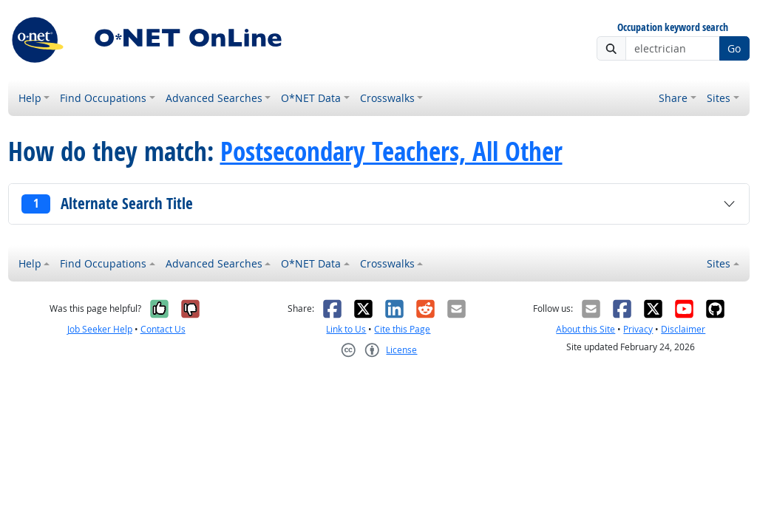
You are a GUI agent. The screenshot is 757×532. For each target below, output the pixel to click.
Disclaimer (683, 329)
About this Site (585, 329)
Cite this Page (402, 329)
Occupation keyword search (673, 28)
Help (30, 98)
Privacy (638, 329)
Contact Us (163, 329)
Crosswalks (387, 98)
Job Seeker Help (100, 329)
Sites (719, 98)
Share (673, 98)
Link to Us (346, 329)
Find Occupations (103, 98)
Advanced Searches (214, 98)
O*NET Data (311, 98)
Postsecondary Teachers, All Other (391, 151)
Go (734, 48)
